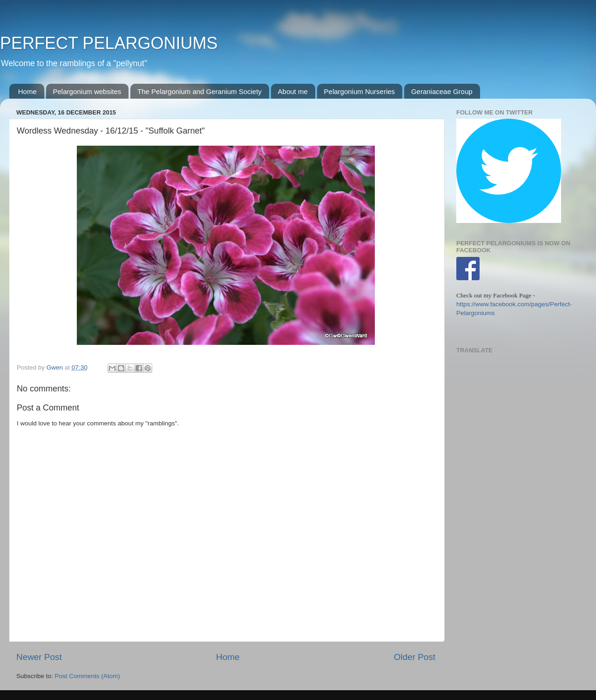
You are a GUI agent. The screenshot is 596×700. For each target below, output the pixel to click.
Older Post (415, 657)
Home (27, 91)
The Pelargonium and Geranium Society (200, 91)
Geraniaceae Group (442, 91)
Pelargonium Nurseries (360, 91)
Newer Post (39, 657)
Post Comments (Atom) (88, 676)
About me (293, 91)
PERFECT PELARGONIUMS (109, 43)
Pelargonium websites (87, 91)
